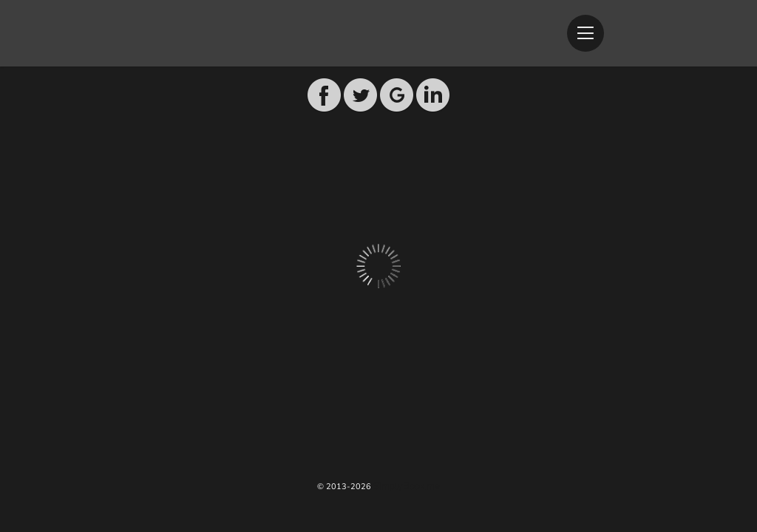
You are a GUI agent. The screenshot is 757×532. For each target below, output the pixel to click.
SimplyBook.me (407, 486)
